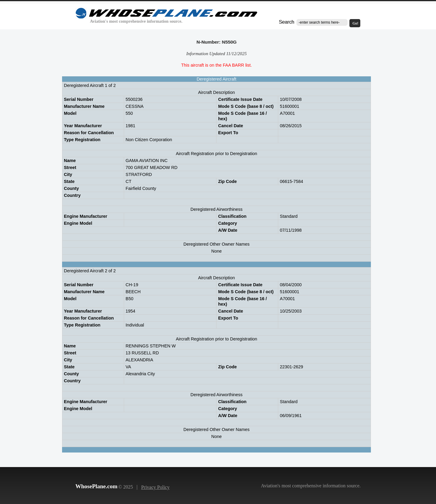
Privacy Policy (155, 487)
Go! (355, 23)
